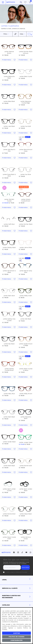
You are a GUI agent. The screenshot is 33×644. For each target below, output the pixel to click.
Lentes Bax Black (9, 344)
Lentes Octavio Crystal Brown (26, 200)
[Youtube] (26, 552)
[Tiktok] (22, 552)
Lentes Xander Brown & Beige (26, 345)
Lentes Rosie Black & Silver (9, 175)
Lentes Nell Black (26, 319)
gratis (28, 137)
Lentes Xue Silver (26, 174)
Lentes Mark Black (9, 417)
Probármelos (7, 60)
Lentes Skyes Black (26, 514)
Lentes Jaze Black (9, 126)
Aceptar (17, 633)
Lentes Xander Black (9, 442)
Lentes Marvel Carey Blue (26, 272)
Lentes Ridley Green (26, 296)
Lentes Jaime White (26, 247)
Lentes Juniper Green (26, 442)
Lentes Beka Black (9, 101)
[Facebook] (14, 552)
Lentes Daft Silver (9, 224)
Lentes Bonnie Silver (9, 514)
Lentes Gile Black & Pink (9, 150)
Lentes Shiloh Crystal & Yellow (26, 369)
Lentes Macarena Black (26, 418)
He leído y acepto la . (16, 572)
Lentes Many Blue (9, 394)
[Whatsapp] (30, 552)
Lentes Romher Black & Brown (26, 52)
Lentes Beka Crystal (26, 76)
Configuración (16, 640)
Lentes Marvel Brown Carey (26, 150)
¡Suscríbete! (25, 567)
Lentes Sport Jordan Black (26, 490)
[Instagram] (18, 552)
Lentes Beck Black (9, 466)
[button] (21, 2)
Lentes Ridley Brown (26, 394)
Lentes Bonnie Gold (26, 466)
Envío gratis (24, 187)
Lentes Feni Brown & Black (9, 272)
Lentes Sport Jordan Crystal (9, 490)
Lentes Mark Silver (9, 296)
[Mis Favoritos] (25, 2)
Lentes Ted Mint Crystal (9, 200)
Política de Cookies (16, 637)
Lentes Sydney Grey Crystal (9, 320)
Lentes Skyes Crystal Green (9, 538)
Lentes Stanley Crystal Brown (9, 369)
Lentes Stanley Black (9, 247)
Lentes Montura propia (26, 538)
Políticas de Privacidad (21, 572)
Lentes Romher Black (26, 224)
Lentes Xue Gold (26, 126)
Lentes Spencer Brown (9, 52)
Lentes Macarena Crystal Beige (26, 102)
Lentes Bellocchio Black (9, 77)
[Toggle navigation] (3, 2)
